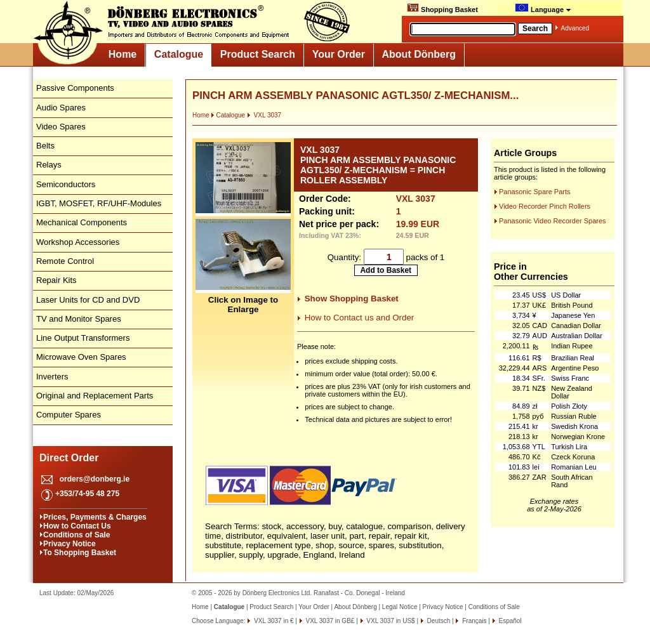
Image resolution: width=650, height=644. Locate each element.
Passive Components (75, 88)
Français (473, 621)
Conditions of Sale (76, 535)
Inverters (52, 377)
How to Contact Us (77, 526)
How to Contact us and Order (360, 318)
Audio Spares (61, 108)
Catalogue (179, 54)
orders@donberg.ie (95, 479)
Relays (49, 165)
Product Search (258, 54)
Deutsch (438, 621)
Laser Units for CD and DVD (88, 300)
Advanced (575, 28)
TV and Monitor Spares (79, 319)
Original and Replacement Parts (95, 396)
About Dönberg (419, 54)
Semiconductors (66, 184)
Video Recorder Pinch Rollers (545, 206)
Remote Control (65, 261)
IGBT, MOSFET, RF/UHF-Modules (99, 203)
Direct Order (69, 458)
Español (509, 621)
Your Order (339, 54)
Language (543, 8)
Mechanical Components (82, 222)
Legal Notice (400, 607)
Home (123, 54)
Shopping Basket (442, 8)
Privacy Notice (70, 544)
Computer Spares (69, 415)
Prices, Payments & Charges (95, 517)
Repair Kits (56, 280)
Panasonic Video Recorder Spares (553, 221)
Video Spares (61, 127)
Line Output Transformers (83, 338)
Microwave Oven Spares (81, 357)
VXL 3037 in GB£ (329, 621)
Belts (45, 146)
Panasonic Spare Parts (535, 192)
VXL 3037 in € (273, 621)
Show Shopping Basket (352, 299)
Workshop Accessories (78, 242)
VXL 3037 (264, 115)
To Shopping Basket (80, 553)
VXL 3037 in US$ (390, 621)
